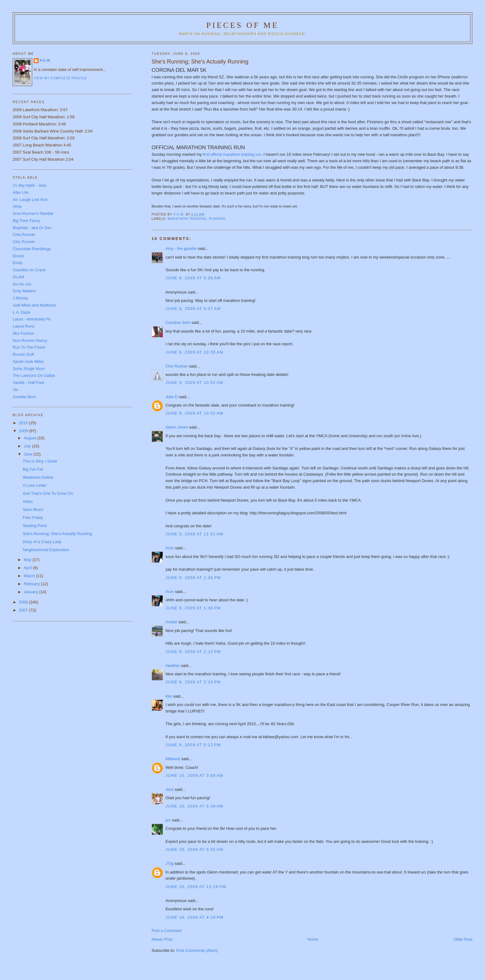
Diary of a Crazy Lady (42, 542)
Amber (171, 622)
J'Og (170, 863)
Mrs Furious (23, 333)
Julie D (172, 397)
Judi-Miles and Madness (34, 305)
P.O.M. (45, 61)
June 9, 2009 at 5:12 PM (193, 745)
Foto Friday (33, 518)
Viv (15, 390)
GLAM (18, 277)
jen (168, 820)
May (28, 560)
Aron (170, 548)
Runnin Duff (23, 354)
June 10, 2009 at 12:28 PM (196, 887)
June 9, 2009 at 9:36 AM (193, 278)
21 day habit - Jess (30, 185)
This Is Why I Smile (40, 461)
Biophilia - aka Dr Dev (32, 228)
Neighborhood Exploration (46, 550)
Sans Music (33, 510)
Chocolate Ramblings (32, 249)
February (32, 584)
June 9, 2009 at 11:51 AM (194, 534)
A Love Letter (34, 485)
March (30, 576)
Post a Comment (167, 931)
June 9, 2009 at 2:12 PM (193, 652)
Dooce (19, 256)
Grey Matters (24, 291)
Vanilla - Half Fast (28, 383)
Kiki (169, 696)
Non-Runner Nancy (30, 340)
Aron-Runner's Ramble (33, 213)
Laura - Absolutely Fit (32, 319)
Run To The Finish (29, 347)
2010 (24, 423)
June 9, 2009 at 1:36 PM (193, 578)
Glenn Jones (177, 427)
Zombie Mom (24, 397)
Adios (28, 501)
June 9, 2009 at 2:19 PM (193, 682)
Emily (18, 263)
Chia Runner (24, 235)
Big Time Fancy (27, 221)
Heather (173, 666)
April (28, 568)
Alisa (17, 206)
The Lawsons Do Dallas (34, 375)
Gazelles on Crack (29, 270)
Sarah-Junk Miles (28, 362)
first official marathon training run (232, 154)
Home (313, 939)
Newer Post (162, 939)
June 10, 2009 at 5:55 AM (194, 849)
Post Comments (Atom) (197, 950)
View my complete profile (60, 78)
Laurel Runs (24, 326)
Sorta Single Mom (29, 369)
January (32, 592)
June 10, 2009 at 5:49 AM (194, 806)
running (217, 219)
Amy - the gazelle (181, 248)
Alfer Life (21, 192)
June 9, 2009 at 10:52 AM (194, 383)
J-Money (20, 298)
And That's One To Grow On (48, 493)
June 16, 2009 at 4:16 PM (195, 917)
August (31, 438)
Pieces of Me (242, 25)
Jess (170, 789)
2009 (24, 431)
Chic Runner (177, 366)
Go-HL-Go (22, 284)
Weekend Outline (38, 477)
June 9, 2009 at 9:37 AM (193, 309)
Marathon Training (187, 219)
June (29, 454)
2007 (24, 610)
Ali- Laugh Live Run (30, 200)
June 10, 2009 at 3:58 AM (194, 775)
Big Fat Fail (33, 469)
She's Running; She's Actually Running (57, 534)
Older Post (463, 939)
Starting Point (35, 526)
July (28, 446)
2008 (24, 602)
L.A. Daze (21, 312)
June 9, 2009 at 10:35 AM (194, 352)
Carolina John (178, 322)
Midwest (173, 759)
